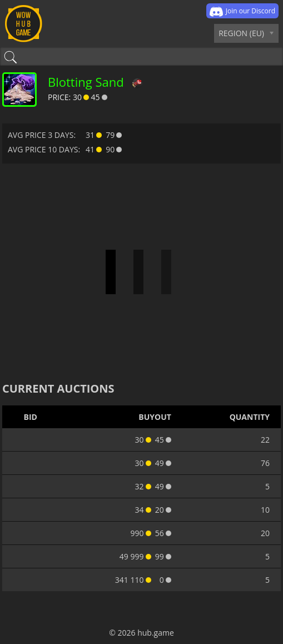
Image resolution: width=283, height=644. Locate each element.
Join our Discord (242, 12)
